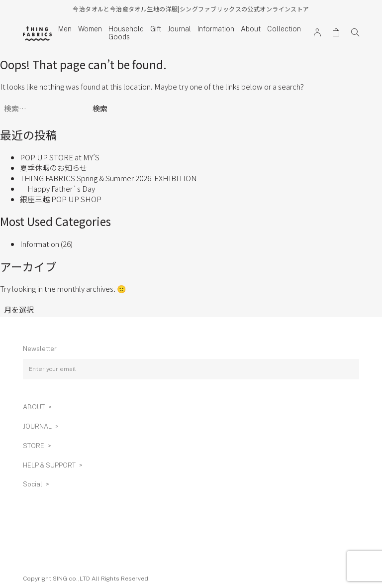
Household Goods (126, 33)
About (251, 29)
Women (90, 29)
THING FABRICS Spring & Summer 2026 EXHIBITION (108, 178)
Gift (156, 29)
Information (216, 29)
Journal (179, 29)
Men (65, 29)
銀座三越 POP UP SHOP (61, 199)
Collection (284, 29)
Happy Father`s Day (57, 188)
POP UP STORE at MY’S (60, 157)
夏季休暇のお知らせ (53, 168)
